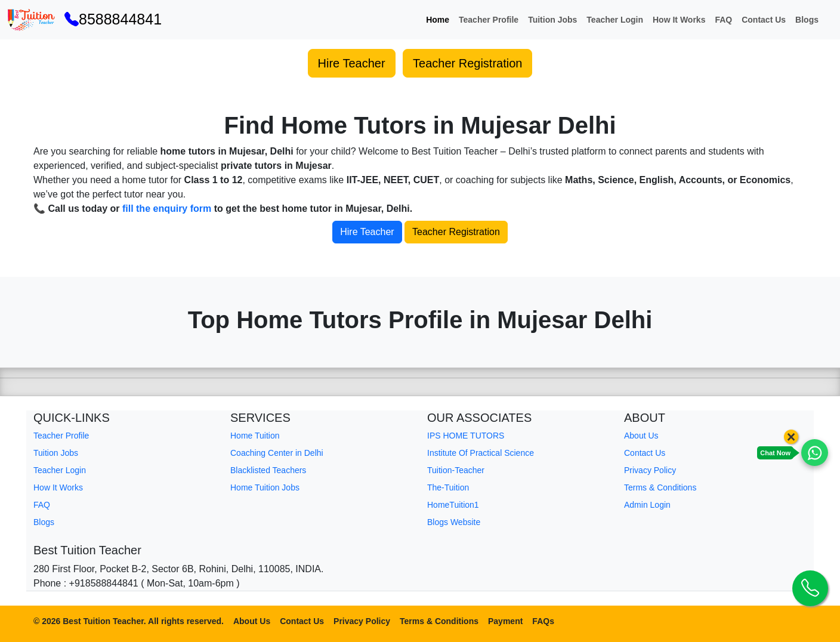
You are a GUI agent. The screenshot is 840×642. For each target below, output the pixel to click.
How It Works (679, 20)
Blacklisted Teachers (268, 470)
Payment (505, 621)
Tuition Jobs (552, 20)
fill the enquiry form (167, 209)
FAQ (723, 20)
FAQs (543, 621)
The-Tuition (448, 487)
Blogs (807, 20)
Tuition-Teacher (456, 470)
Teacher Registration (467, 63)
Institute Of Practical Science (481, 453)
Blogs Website (454, 522)
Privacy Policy (650, 470)
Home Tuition (255, 436)
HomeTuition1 (453, 505)
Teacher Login (615, 20)
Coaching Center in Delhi (277, 453)
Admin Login (647, 505)
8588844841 (113, 19)
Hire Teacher (352, 63)
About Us (641, 436)
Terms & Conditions (660, 487)
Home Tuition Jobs (265, 487)
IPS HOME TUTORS (466, 436)
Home (438, 20)
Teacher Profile (489, 20)
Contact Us (764, 20)
